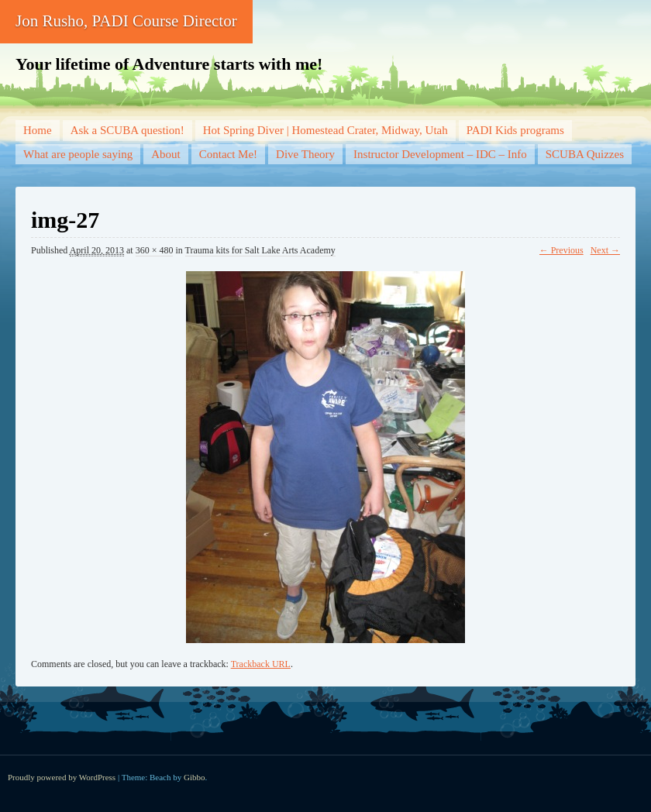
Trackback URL (261, 664)
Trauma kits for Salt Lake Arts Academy (260, 250)
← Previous (561, 250)
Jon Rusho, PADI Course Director (126, 21)
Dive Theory (305, 154)
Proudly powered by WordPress (62, 777)
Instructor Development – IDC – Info (440, 154)
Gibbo (195, 777)
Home (38, 130)
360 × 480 (155, 250)
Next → (605, 250)
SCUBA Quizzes (585, 154)
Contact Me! (228, 154)
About (166, 154)
